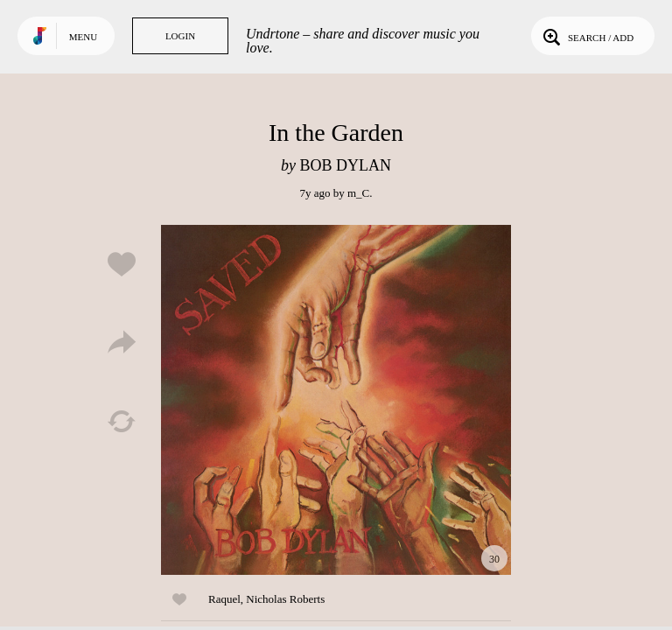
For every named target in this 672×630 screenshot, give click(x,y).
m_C (358, 193)
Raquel (224, 599)
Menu (83, 37)
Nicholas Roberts (285, 599)
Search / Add (587, 36)
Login (180, 36)
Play (336, 400)
